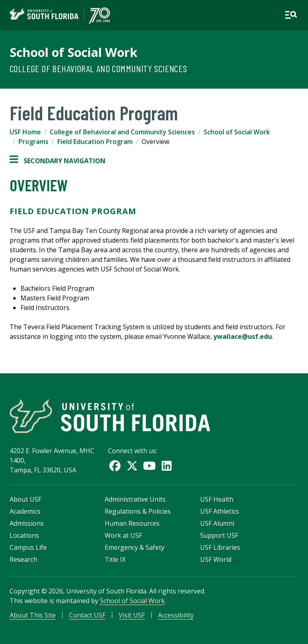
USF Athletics (220, 511)
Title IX (115, 559)
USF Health (217, 499)
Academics (25, 511)
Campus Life (28, 547)
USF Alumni (217, 523)
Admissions (27, 523)
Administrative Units (135, 499)
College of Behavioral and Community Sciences (98, 68)
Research (23, 559)
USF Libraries (220, 547)
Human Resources (132, 523)
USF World (216, 559)
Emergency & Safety (135, 547)
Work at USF (123, 535)
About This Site (33, 615)
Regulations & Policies (138, 511)
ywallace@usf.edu (243, 336)
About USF (25, 499)
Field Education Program (95, 142)
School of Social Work (74, 52)
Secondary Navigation (58, 161)
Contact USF (87, 615)
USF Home (25, 132)
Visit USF (132, 615)
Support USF (219, 535)
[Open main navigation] (291, 15)
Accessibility (176, 615)
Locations (24, 535)
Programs (33, 142)
